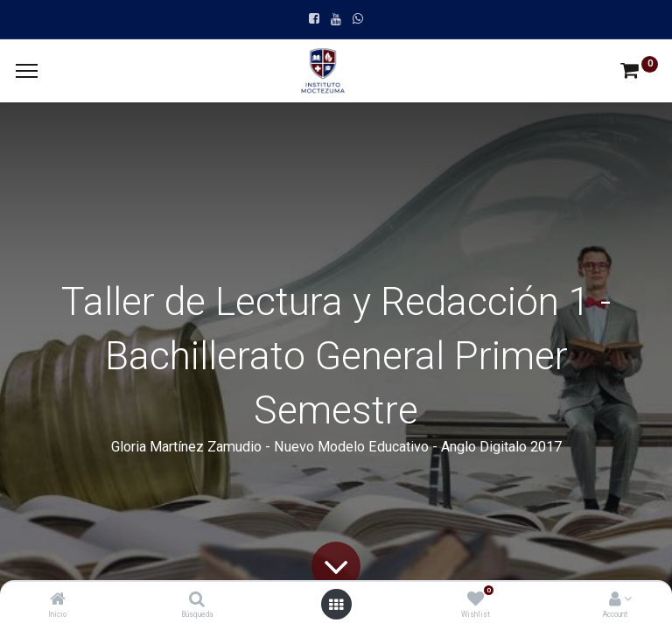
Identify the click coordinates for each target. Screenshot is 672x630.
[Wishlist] (476, 600)
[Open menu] (336, 605)
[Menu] (27, 71)
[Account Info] (615, 600)
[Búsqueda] (197, 600)
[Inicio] (58, 600)
